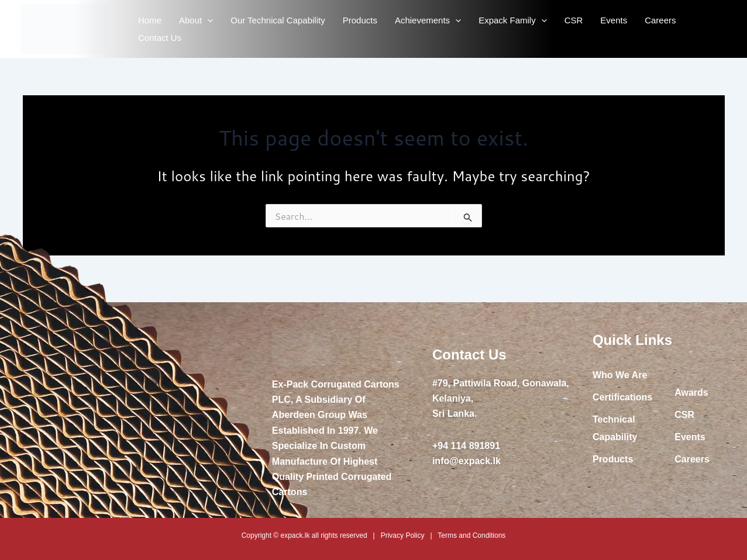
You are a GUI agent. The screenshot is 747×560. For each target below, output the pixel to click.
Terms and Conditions (471, 535)
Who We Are (620, 375)
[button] (207, 20)
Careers (660, 20)
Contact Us (160, 38)
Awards (691, 393)
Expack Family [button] (513, 20)
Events (614, 20)
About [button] (196, 20)
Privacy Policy (403, 535)
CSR (574, 20)
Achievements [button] (428, 20)
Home (150, 20)
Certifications (622, 397)
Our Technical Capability (278, 20)
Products (360, 20)
